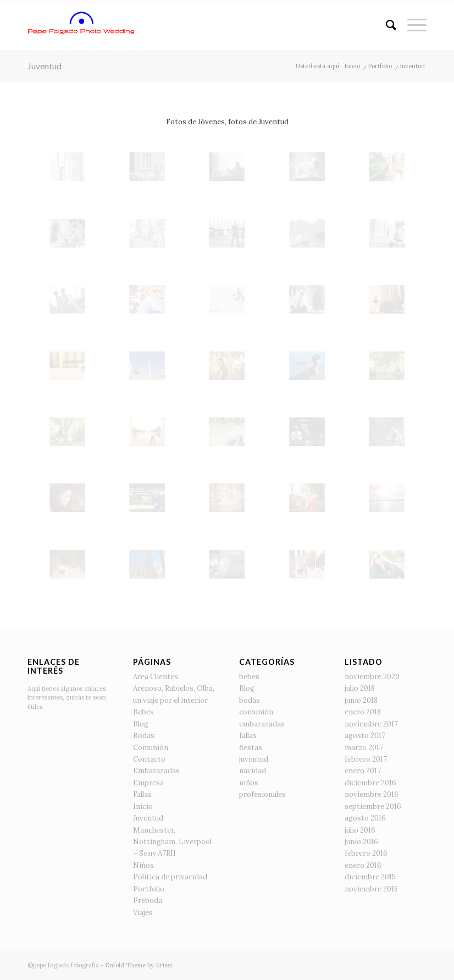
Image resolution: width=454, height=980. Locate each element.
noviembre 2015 (371, 889)
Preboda (148, 901)
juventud (254, 759)
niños (249, 783)
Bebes (143, 712)
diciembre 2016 (370, 783)
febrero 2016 (366, 853)
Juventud (45, 66)
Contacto (149, 759)
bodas (250, 700)
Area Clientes (156, 677)
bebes (249, 677)
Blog (141, 724)
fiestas (251, 748)
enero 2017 (363, 771)
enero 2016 (363, 865)
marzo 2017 (364, 748)
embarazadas (262, 724)
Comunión (151, 748)
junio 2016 (361, 842)
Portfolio (149, 889)
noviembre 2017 (371, 724)
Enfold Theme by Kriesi (139, 965)
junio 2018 (361, 700)
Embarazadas (156, 771)
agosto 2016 (365, 818)
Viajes (143, 913)
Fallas (142, 794)
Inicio (143, 806)
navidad (253, 771)
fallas (248, 736)
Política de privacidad (170, 877)
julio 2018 (360, 688)
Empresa (148, 783)
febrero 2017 (366, 759)
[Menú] (411, 25)
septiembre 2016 (373, 806)
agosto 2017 (365, 736)
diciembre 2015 (370, 877)
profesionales (262, 794)
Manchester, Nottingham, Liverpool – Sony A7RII (172, 842)
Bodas (144, 736)
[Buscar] (386, 25)
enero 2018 (363, 712)
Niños (143, 865)
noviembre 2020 (372, 677)
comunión (256, 712)
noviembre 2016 (372, 794)
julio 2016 (360, 830)
